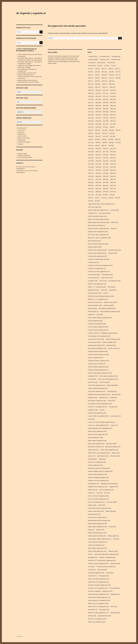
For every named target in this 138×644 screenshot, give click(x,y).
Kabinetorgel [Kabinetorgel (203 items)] (112, 391)
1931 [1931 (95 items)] (113, 136)
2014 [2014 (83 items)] (112, 195)
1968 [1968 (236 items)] (98, 161)
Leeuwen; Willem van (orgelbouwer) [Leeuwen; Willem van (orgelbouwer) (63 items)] (98, 416)
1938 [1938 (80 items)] (98, 142)
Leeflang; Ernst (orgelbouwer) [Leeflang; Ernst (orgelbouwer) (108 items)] (97, 413)
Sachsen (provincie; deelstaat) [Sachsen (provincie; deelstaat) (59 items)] (97, 536)
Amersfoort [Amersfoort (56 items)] (115, 210)
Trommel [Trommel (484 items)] (92, 570)
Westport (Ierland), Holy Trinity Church (27, 80)
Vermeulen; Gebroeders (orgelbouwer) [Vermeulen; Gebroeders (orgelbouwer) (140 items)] (99, 585)
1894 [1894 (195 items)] (98, 112)
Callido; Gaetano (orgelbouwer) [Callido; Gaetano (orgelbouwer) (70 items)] (97, 253)
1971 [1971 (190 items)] (91, 164)
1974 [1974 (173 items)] (113, 164)
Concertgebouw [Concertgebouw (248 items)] (107, 275)
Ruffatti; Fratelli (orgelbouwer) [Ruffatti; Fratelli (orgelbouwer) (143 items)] (97, 533)
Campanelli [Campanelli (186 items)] (113, 253)
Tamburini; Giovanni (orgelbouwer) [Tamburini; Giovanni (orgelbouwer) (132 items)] (98, 564)
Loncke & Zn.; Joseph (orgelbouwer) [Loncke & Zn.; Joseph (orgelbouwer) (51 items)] (98, 425)
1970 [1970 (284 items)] (113, 161)
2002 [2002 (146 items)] (113, 185)
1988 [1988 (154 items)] (98, 176)
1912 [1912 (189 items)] (113, 124)
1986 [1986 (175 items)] (113, 173)
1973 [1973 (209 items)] (106, 164)
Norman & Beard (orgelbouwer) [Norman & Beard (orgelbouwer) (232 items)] (98, 474)
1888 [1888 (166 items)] (113, 106)
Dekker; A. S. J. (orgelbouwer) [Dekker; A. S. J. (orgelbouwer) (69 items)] (97, 287)
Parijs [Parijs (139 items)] (99, 493)
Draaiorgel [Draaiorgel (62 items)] (113, 290)
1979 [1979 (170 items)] (91, 170)
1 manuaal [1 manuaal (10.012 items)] (93, 56)
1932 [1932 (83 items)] (91, 139)
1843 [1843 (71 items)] (91, 75)
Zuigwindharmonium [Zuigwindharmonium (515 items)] (104, 616)
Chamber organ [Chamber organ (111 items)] (94, 262)
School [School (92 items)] (116, 539)
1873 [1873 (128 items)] (91, 96)
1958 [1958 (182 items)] (113, 152)
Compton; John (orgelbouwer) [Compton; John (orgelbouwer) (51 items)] (97, 268)
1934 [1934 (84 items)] (104, 139)
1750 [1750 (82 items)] (100, 66)
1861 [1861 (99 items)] (91, 87)
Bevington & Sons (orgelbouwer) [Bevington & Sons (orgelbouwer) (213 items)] (98, 232)
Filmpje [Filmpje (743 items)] (91, 315)
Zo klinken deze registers (24, 142)
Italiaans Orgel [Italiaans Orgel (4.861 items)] (112, 385)
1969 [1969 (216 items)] (106, 161)
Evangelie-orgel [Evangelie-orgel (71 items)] (93, 312)
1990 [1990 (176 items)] (113, 176)
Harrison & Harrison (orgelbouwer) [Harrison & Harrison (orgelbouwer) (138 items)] (98, 355)
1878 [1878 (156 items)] (98, 99)
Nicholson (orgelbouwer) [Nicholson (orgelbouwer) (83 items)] (95, 465)
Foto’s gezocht (21, 130)
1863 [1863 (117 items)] (105, 87)
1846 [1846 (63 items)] (111, 75)
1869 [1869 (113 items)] (91, 93)
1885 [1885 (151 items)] (91, 106)
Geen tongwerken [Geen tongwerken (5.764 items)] (94, 342)
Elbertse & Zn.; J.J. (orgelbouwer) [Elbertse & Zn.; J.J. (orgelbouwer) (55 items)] (98, 299)
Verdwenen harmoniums (24, 155)
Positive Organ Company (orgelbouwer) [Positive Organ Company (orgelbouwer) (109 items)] (100, 508)
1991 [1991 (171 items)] (91, 179)
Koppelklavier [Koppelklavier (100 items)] (93, 410)
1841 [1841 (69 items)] (111, 72)
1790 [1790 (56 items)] (97, 69)
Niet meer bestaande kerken (25, 157)
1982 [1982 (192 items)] (113, 170)
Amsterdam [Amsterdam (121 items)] (92, 213)
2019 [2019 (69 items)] (117, 198)
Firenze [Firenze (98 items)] (100, 315)
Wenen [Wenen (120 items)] (114, 607)
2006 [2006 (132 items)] (113, 189)
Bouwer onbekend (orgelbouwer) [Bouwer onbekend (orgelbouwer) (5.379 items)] (98, 244)
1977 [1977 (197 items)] (106, 167)
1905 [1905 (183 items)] (91, 121)
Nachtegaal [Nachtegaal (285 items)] (92, 459)
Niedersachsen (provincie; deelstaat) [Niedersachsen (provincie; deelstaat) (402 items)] (99, 468)
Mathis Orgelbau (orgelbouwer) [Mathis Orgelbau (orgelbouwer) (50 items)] (97, 441)
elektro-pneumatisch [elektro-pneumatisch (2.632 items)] (95, 305)
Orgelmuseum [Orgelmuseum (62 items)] (93, 490)
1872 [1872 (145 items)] (113, 93)
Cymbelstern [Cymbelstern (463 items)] (93, 281)
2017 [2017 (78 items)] (104, 198)
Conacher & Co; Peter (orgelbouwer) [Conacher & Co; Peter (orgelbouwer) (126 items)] (99, 272)
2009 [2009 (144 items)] (106, 192)
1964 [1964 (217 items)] (98, 158)
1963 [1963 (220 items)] (91, 158)
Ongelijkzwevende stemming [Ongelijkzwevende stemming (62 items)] (109, 484)
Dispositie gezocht (22, 128)
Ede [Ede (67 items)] (106, 293)
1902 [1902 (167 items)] (98, 118)
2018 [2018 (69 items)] (111, 198)
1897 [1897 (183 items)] (91, 115)
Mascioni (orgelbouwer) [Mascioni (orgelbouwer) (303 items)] (96, 438)
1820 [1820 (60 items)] (111, 69)
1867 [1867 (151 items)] (106, 90)
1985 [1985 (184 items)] (106, 173)
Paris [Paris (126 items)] (107, 493)
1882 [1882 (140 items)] (98, 103)
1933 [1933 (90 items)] (97, 139)
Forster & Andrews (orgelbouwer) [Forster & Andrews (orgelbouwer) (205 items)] (98, 327)
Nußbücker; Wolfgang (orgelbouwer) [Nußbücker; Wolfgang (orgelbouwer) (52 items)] (98, 477)
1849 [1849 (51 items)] (97, 78)
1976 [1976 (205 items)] (98, 167)
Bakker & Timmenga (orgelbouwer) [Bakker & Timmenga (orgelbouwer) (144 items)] (98, 219)
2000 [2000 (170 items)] (98, 185)
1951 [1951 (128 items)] (91, 149)
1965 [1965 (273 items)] (106, 158)
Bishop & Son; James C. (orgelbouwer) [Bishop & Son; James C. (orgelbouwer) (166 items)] (99, 238)
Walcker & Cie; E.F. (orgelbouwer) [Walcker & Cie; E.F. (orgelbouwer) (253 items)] (98, 603)
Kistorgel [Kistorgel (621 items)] (113, 398)
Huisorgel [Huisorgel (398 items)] (92, 379)
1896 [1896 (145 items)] (113, 112)
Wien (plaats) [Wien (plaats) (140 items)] (104, 610)
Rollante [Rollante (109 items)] (112, 527)
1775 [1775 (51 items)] (113, 66)
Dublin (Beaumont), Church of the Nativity (28, 82)
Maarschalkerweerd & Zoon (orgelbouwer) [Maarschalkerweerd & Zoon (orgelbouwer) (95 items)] (100, 428)
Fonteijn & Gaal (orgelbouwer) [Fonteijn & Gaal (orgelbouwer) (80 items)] (97, 324)
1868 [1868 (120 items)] (113, 90)
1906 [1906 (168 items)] (98, 121)
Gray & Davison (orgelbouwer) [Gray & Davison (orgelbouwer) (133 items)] (97, 348)
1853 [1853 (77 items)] (91, 81)
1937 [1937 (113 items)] (91, 142)
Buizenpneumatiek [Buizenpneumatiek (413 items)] (115, 250)
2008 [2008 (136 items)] (98, 192)
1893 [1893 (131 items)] (91, 112)
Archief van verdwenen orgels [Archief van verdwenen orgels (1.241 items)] (97, 216)
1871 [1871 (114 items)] (106, 93)
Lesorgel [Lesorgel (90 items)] (91, 419)
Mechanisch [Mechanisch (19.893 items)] (111, 444)
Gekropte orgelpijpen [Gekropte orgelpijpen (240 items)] (109, 342)
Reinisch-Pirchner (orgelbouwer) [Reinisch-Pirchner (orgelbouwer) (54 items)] (97, 517)
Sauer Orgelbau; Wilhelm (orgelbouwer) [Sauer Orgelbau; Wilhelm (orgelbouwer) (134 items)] (100, 539)
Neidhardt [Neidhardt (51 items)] (102, 459)
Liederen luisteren (22, 136)
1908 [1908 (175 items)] (113, 121)
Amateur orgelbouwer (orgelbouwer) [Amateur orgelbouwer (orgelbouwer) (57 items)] (98, 210)
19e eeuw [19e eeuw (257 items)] (111, 63)
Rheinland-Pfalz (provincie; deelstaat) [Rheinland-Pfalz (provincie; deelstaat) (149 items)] (99, 520)
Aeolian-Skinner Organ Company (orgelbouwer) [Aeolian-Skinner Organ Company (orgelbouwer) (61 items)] (101, 204)
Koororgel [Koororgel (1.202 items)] (113, 407)
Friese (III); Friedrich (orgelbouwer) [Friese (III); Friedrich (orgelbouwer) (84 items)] (98, 330)
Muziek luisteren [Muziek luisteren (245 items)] (103, 456)
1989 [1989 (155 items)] (106, 176)
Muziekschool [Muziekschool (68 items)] (115, 456)
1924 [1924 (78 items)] (91, 133)
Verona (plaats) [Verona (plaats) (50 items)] (115, 588)
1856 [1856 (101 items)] (112, 81)
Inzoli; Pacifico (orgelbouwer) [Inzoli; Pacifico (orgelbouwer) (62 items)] (97, 385)
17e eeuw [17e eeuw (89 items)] (92, 63)
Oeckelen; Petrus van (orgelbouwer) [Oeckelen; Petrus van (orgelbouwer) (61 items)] (98, 481)
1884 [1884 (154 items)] (113, 103)
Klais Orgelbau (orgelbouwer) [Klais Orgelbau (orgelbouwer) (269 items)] (97, 401)
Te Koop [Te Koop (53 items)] (91, 567)
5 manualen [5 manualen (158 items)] (115, 59)
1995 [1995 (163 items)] (91, 182)
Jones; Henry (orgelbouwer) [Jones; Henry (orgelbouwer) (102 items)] (97, 391)
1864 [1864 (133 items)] (112, 87)
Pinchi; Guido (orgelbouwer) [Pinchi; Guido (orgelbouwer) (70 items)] (96, 502)
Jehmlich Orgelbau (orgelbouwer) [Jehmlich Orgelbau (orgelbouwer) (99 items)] (98, 388)
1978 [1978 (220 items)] (113, 167)
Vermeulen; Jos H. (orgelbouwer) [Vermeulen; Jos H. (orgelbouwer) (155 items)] (98, 588)
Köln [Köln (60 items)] (102, 410)
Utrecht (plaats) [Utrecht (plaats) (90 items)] (104, 576)
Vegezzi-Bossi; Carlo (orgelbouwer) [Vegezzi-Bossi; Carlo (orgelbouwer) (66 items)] (98, 582)
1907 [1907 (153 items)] (106, 121)
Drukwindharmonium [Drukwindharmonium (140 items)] (95, 293)
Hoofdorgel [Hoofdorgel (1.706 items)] (93, 376)
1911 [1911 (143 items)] (106, 124)
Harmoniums (21, 132)
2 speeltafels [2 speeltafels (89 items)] (116, 56)
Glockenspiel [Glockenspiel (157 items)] (111, 345)
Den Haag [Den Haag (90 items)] (111, 287)
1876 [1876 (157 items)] (113, 96)
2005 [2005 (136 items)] (106, 189)
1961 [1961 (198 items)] (106, 155)
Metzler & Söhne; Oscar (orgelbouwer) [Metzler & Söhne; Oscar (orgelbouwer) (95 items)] (99, 453)
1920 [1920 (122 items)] (98, 130)
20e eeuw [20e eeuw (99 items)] (92, 66)
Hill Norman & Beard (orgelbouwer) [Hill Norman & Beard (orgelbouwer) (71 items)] (98, 370)
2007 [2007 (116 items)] (91, 192)
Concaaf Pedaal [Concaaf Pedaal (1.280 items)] (94, 275)
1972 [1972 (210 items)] (98, 164)
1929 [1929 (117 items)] (98, 136)
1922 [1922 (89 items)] (111, 130)
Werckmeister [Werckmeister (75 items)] (93, 610)
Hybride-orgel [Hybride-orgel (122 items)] (93, 382)
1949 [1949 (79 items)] (104, 146)
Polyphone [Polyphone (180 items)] (92, 505)
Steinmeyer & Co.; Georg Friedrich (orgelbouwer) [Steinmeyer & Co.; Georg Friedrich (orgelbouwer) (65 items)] (102, 560)
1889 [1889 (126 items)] (91, 109)
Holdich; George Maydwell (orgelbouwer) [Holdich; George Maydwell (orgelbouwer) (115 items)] (100, 373)
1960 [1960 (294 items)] (98, 155)
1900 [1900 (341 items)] (113, 115)
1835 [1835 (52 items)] (91, 72)
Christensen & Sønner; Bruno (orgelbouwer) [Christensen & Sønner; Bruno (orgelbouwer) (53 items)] (100, 265)
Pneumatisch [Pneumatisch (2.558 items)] (112, 502)
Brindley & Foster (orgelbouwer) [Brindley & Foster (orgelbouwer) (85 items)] (97, 250)
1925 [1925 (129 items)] (98, 133)
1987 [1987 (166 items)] (91, 176)
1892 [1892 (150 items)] (113, 109)
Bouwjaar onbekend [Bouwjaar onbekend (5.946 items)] (95, 247)
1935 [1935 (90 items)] (111, 139)
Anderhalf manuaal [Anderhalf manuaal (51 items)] (105, 213)
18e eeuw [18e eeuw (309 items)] (101, 63)
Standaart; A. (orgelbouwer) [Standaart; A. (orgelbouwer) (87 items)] (107, 557)
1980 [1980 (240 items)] (98, 170)
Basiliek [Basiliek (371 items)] (115, 222)
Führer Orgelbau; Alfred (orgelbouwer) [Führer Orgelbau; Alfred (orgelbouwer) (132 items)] (99, 336)
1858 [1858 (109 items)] (98, 84)
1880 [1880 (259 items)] (113, 99)
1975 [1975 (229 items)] (91, 167)
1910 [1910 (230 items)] (98, 124)
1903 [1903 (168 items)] (106, 118)
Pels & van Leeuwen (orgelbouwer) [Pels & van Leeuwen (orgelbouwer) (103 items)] (98, 496)
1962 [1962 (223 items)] (113, 155)
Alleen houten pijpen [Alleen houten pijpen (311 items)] (95, 207)
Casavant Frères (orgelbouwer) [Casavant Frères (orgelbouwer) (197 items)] (98, 256)
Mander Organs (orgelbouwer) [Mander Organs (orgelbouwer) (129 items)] (97, 431)
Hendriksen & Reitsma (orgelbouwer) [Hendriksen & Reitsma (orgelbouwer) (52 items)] (99, 361)
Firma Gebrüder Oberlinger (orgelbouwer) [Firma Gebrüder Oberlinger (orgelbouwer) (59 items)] (100, 318)
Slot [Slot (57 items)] (90, 554)
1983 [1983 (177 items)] (91, 173)
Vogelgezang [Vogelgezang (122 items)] (115, 594)
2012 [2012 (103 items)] (98, 195)
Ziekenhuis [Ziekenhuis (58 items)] (92, 616)
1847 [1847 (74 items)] (118, 75)
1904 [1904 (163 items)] (113, 118)
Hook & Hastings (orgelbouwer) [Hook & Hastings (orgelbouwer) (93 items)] (108, 376)
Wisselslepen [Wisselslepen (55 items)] (115, 613)
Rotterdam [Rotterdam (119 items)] (100, 530)
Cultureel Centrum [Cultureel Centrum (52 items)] (107, 278)
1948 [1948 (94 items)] (97, 146)
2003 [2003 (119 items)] (91, 189)
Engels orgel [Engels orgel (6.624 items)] (109, 305)
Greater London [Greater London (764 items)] (114, 348)
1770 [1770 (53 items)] (106, 66)
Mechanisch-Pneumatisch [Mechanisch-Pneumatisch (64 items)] (96, 447)
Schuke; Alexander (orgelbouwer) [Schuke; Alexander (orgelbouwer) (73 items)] (98, 542)
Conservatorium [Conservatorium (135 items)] (94, 278)
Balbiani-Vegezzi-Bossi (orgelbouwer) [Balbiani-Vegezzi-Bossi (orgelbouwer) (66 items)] (99, 222)
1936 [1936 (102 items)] (118, 139)
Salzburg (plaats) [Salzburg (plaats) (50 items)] (113, 536)
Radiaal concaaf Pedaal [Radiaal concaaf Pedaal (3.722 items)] (96, 511)
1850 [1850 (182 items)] (104, 78)
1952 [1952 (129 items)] (98, 149)
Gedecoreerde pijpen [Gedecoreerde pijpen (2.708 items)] (113, 339)
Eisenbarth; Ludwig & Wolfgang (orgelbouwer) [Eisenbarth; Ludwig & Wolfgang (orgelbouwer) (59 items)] (101, 296)
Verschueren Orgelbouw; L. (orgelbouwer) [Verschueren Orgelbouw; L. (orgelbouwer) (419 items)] (100, 591)
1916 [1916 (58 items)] (112, 127)
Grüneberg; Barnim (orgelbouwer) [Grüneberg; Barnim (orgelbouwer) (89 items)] (98, 351)
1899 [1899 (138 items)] (106, 115)
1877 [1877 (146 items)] (91, 99)
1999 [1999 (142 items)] (91, 185)
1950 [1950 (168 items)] (111, 146)
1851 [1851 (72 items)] (111, 78)
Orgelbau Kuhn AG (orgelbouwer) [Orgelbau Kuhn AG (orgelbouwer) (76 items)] (98, 487)
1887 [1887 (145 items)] (106, 106)
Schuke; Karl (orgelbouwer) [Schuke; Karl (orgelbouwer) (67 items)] (96, 545)
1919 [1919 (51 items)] (91, 130)
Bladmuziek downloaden (24, 138)
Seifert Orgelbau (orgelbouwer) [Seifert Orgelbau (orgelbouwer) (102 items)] (97, 548)
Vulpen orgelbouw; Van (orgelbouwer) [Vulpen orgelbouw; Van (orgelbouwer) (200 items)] (99, 600)
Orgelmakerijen (21, 140)
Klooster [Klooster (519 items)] (111, 401)
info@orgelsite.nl (20, 169)
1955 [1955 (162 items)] (91, 152)
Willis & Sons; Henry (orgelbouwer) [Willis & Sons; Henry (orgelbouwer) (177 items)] (98, 613)
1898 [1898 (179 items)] (98, 115)
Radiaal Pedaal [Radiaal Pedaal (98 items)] (111, 511)
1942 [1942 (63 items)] (118, 142)
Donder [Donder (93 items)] (104, 290)
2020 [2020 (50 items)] (91, 201)
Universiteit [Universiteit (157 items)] (92, 576)
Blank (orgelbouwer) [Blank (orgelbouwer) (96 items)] (94, 241)
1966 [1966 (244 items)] (113, 158)
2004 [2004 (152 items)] (98, 189)
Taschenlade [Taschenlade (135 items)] (115, 564)
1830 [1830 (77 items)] (117, 69)
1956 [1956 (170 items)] (98, 152)
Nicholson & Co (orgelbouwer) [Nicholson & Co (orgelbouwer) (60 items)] (97, 462)
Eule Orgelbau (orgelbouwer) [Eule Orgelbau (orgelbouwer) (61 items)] (107, 308)
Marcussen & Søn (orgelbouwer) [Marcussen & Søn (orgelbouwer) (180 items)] (98, 434)
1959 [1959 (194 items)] (91, 155)
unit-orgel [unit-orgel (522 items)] (110, 573)
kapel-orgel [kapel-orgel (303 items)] (116, 394)
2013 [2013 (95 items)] (105, 195)
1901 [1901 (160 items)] (91, 118)
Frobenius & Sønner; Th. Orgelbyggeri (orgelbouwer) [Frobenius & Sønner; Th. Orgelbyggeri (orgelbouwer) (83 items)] (103, 333)
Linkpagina (20, 144)
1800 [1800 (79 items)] (104, 69)
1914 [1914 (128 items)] (98, 127)
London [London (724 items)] (114, 425)
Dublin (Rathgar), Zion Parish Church (27, 73)
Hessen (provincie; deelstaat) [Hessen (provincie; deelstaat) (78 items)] (97, 364)
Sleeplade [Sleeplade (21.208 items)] (113, 551)
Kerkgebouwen (21, 134)
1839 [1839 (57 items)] (97, 72)
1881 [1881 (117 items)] (91, 103)
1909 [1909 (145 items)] (91, 124)
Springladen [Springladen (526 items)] (93, 557)
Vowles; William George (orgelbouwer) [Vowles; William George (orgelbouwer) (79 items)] (99, 597)
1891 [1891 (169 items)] (106, 109)
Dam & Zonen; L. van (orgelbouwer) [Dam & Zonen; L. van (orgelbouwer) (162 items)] (110, 281)
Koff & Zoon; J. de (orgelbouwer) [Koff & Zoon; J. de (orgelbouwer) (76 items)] (98, 407)
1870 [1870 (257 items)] (98, 93)
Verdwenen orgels (22, 154)
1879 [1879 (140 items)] (106, 99)
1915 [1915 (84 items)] (105, 127)
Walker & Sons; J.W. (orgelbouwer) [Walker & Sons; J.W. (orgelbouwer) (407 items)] (98, 607)
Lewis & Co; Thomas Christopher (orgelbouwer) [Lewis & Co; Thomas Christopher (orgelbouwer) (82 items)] (101, 422)
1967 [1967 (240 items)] (91, 161)
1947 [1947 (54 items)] (91, 146)
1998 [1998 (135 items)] (113, 182)
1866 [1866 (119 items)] (98, 90)
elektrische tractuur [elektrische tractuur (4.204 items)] (110, 302)
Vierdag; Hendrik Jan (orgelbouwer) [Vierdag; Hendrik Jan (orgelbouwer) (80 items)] (98, 594)
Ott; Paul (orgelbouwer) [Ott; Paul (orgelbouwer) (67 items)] (107, 490)
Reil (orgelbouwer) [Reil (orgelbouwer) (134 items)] (94, 514)
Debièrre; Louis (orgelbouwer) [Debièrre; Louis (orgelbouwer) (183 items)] (97, 284)
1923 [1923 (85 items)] (118, 130)
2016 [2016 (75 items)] (97, 198)
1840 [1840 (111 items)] (104, 72)
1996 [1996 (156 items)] (98, 182)
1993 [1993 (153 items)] (106, 179)
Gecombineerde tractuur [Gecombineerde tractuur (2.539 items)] (96, 339)
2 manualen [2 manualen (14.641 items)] (105, 56)
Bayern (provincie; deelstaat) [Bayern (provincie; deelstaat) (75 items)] (97, 225)
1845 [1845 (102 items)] (104, 75)
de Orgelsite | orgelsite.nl (31, 13)
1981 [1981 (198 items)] (106, 170)
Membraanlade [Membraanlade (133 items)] (93, 450)
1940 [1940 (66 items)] (111, 142)
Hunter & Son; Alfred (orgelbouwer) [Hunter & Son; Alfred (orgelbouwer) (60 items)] (108, 379)
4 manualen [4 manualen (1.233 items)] (104, 59)
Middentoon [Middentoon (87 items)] (116, 453)
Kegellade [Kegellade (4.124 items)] (103, 398)
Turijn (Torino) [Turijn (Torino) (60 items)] (102, 570)
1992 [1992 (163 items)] (98, 179)
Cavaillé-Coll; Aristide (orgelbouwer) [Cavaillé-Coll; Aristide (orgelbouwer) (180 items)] (99, 259)
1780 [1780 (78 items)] (91, 69)
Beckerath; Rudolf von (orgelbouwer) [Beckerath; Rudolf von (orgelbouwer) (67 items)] (99, 229)
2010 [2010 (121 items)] (113, 192)
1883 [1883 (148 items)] (106, 103)
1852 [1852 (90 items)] (118, 78)
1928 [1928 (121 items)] (91, 136)
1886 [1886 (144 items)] (98, 106)
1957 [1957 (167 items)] (106, 152)
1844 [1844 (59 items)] (97, 75)
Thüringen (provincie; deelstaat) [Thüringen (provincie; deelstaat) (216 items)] (106, 567)
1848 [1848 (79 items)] (91, 78)
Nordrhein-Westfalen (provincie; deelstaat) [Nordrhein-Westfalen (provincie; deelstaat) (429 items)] (100, 471)
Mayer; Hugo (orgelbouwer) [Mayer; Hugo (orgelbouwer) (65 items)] (96, 444)
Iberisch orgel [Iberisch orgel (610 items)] (105, 382)
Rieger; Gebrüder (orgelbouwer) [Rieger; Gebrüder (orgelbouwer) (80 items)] (97, 524)
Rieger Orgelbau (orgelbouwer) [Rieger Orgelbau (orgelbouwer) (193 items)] (97, 527)
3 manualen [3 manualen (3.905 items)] (93, 59)
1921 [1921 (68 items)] (105, 130)
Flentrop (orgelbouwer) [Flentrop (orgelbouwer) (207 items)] (95, 321)
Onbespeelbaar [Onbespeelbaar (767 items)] (94, 484)
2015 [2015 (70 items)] (91, 198)
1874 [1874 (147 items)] (98, 96)
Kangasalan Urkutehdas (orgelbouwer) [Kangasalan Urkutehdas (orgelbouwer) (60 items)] (99, 394)
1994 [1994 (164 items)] (113, 179)
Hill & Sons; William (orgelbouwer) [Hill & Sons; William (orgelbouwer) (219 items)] (98, 367)
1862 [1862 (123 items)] (98, 87)
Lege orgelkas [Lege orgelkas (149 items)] (116, 416)
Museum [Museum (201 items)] (92, 456)
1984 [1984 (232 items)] (98, 173)
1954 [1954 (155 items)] (113, 149)
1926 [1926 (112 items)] (105, 133)
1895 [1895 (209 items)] (106, 112)
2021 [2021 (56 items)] (97, 201)
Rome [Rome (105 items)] (91, 530)
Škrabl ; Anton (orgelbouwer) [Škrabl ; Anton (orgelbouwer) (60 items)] (97, 622)
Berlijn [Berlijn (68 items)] (114, 229)
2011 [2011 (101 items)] (91, 195)
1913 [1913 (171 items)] (91, 127)
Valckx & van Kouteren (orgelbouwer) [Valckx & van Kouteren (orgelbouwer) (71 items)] (99, 579)
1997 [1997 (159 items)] (106, 182)
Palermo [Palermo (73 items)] (91, 493)
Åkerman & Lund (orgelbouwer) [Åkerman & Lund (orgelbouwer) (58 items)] (97, 619)
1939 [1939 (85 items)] (105, 142)
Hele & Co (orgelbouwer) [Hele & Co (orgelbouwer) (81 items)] (96, 358)
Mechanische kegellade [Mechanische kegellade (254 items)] (113, 447)
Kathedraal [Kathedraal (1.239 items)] (93, 398)
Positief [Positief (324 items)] (102, 505)
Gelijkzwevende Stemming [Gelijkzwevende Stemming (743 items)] (96, 345)
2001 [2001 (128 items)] (106, 185)
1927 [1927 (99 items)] (112, 133)
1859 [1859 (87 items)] (105, 84)
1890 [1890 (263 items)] (98, 109)
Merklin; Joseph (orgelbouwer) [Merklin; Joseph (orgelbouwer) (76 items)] (109, 450)
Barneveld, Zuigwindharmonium (26, 75)
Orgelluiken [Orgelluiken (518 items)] (114, 487)
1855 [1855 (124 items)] (104, 81)
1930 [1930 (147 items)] (106, 136)
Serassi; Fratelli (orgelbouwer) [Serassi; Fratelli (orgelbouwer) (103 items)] (97, 551)
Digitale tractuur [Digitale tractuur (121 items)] (94, 290)
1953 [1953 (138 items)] (106, 149)
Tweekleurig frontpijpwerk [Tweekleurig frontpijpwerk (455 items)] (96, 573)
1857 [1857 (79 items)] (91, 84)
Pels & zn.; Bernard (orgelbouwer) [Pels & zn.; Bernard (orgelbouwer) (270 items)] (98, 499)
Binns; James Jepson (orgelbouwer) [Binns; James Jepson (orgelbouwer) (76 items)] (98, 235)
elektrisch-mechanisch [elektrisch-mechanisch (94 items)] (95, 302)
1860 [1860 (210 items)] (112, 84)
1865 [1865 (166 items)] (91, 90)
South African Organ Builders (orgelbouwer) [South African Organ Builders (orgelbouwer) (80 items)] (106, 554)
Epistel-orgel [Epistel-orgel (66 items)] (92, 308)
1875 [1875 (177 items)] (106, 96)
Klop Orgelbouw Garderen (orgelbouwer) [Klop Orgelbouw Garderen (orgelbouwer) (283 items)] (100, 404)
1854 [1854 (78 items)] (97, 81)
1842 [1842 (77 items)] (118, 72)
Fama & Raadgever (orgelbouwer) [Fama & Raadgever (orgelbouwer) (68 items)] (110, 312)
